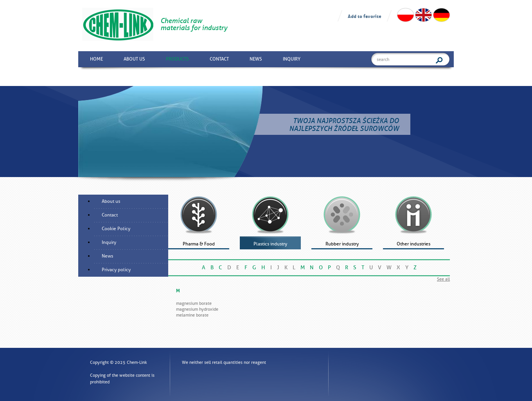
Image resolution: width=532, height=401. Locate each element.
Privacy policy (116, 270)
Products (177, 59)
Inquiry (292, 59)
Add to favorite (365, 16)
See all (443, 279)
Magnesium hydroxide (197, 309)
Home (96, 59)
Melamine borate (192, 315)
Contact (219, 59)
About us (134, 59)
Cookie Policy (116, 229)
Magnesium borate (194, 303)
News (256, 59)
